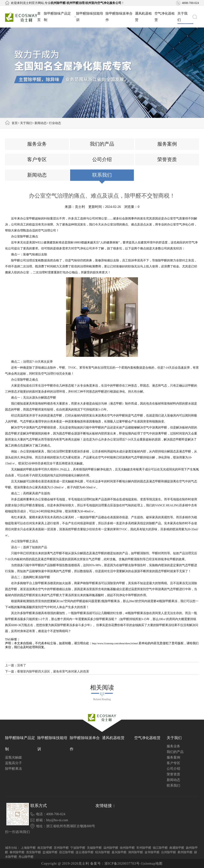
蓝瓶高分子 (13, 763)
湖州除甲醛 (136, 852)
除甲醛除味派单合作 (119, 17)
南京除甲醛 (45, 848)
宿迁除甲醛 (67, 852)
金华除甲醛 (152, 852)
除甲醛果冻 (13, 769)
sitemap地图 (153, 864)
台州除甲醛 (169, 852)
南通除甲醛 (177, 848)
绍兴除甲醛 (103, 852)
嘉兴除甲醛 (119, 852)
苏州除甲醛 (61, 848)
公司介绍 (102, 160)
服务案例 (167, 144)
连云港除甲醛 (85, 852)
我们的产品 (102, 144)
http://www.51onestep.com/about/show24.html (115, 643)
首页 (39, 17)
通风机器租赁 (143, 17)
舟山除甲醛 (26, 857)
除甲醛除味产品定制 (60, 17)
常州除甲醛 (144, 848)
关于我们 (185, 17)
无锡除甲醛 (94, 848)
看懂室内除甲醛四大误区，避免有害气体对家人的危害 (53, 671)
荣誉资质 (167, 160)
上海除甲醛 (28, 848)
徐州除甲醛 (127, 848)
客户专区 (37, 160)
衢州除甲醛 (185, 852)
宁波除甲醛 (78, 848)
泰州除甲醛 (17, 852)
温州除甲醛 (111, 848)
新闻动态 (40, 123)
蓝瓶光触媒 (13, 757)
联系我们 (102, 175)
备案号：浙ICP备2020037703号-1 (117, 864)
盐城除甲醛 (50, 852)
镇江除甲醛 (160, 848)
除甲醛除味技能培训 (90, 17)
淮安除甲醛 (34, 852)
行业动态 (55, 123)
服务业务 (37, 144)
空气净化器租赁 (165, 17)
